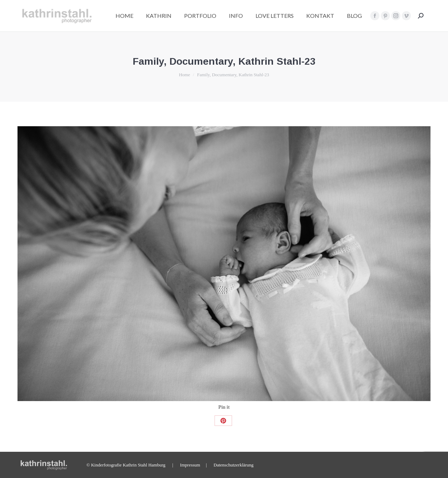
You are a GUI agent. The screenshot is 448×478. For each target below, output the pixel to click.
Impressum (190, 465)
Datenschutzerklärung (233, 465)
